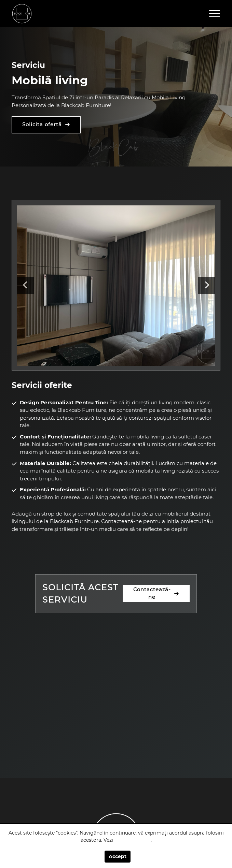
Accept (118, 856)
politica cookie (133, 840)
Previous (26, 285)
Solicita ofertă (42, 125)
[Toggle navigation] (215, 14)
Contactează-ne (152, 593)
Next (206, 285)
